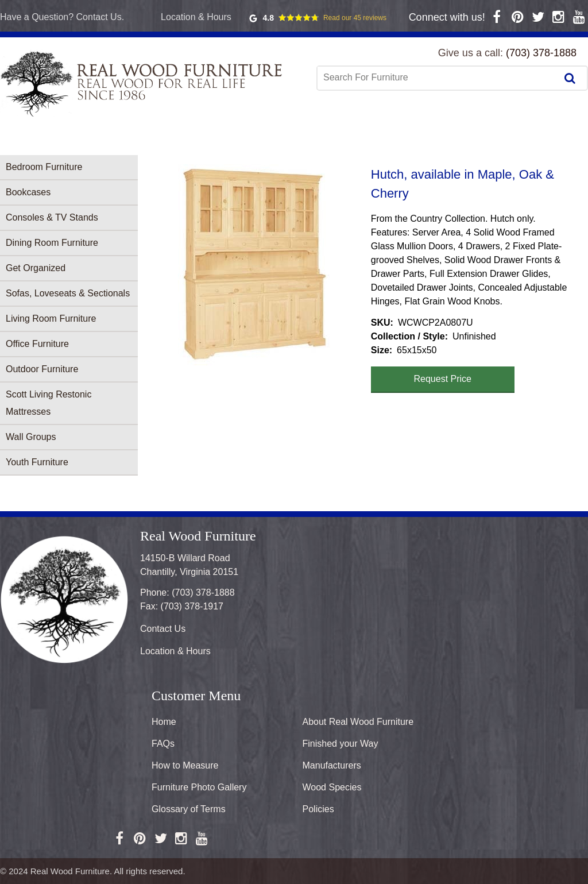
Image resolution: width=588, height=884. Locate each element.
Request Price (443, 379)
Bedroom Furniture (44, 167)
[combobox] (438, 78)
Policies (318, 809)
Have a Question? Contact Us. (62, 17)
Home (164, 722)
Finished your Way (341, 744)
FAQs (163, 744)
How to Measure (185, 765)
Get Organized (36, 268)
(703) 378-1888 (541, 53)
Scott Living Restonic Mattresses (49, 403)
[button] (254, 265)
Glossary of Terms (189, 809)
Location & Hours (196, 17)
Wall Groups (31, 437)
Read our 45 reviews (355, 18)
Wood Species (332, 787)
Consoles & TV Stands (52, 217)
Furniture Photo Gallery (199, 787)
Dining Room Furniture (52, 243)
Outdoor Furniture (42, 369)
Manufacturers (332, 765)
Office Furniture (37, 344)
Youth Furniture (37, 462)
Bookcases (28, 192)
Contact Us (163, 629)
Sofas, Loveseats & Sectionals (68, 293)
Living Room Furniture (51, 319)
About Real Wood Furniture (358, 722)
